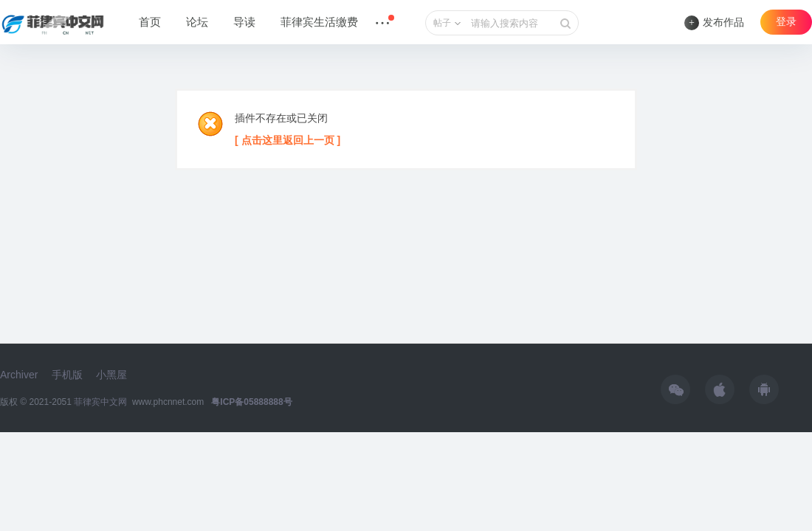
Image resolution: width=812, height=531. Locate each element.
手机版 (67, 375)
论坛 (197, 22)
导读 (244, 22)
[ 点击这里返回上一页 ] (288, 140)
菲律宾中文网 (100, 402)
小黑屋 (111, 375)
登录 (786, 22)
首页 (150, 22)
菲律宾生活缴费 (319, 22)
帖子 (442, 23)
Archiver (19, 375)
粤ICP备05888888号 (251, 402)
